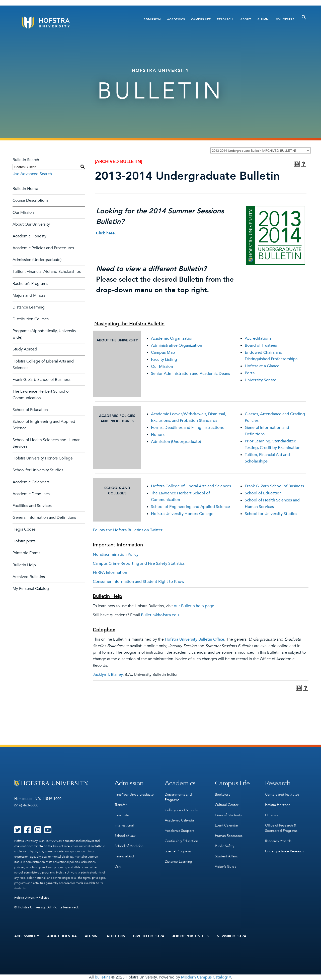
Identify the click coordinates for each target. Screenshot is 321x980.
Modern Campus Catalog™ (206, 977)
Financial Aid (124, 856)
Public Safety (225, 846)
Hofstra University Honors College (43, 458)
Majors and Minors (29, 295)
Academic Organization (172, 338)
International (124, 825)
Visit (118, 867)
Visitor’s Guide (226, 867)
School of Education (30, 410)
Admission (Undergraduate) (37, 260)
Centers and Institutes (282, 794)
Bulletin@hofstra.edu (160, 615)
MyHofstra (285, 19)
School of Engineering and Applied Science (190, 507)
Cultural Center (227, 805)
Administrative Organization (177, 345)
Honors (158, 435)
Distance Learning (29, 307)
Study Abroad (25, 349)
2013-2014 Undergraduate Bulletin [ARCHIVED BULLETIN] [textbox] (254, 151)
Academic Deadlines (31, 494)
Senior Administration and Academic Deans (190, 374)
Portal (250, 373)
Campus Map (163, 352)
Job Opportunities (190, 936)
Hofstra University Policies (32, 898)
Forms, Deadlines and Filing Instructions (187, 428)
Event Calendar (227, 825)
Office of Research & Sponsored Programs (281, 828)
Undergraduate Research (285, 851)
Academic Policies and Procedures (43, 248)
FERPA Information (110, 573)
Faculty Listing (164, 359)
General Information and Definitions (44, 518)
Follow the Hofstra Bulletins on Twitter (128, 530)
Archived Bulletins (29, 577)
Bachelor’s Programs (30, 284)
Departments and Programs (178, 797)
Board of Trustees (261, 345)
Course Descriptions (30, 200)
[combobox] (261, 150)
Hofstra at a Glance (262, 366)
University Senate (261, 380)
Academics (176, 19)
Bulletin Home (25, 189)
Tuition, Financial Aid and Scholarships (47, 272)
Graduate (122, 815)
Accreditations (258, 338)
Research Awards (278, 841)
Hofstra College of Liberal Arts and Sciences (191, 486)
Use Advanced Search (32, 174)
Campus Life (201, 19)
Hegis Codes (24, 529)
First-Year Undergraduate (134, 794)
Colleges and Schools (181, 810)
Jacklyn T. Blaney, (108, 675)
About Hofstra (62, 936)
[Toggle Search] (304, 17)
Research (225, 19)
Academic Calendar (180, 820)
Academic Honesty (29, 236)
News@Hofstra (231, 936)
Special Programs (178, 851)
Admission (152, 19)
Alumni (263, 19)
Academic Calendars (31, 482)
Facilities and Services (32, 506)
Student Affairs (226, 856)
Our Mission (23, 213)
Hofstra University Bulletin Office (194, 639)
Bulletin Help (24, 565)
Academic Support (179, 831)
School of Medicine (129, 846)
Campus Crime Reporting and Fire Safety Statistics (139, 563)
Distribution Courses (31, 319)
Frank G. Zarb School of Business (42, 380)
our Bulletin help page (194, 606)
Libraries (271, 815)
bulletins (103, 977)
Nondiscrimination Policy (116, 554)
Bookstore (223, 794)
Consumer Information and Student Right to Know (139, 582)
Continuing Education (181, 841)
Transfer (121, 805)
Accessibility (27, 936)
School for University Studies (38, 470)
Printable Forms (26, 553)
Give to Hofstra (149, 936)
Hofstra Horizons (278, 805)
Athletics (116, 936)
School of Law (125, 836)
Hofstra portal (25, 541)
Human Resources (229, 836)
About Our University (31, 224)
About (246, 19)
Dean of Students (228, 815)
